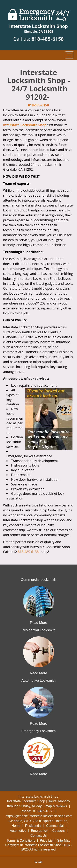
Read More (38, 623)
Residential (33, 826)
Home (16, 826)
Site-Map (64, 841)
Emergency (39, 831)
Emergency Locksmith (38, 731)
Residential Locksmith (38, 630)
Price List (47, 841)
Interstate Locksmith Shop (25, 125)
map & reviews (57, 806)
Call (38, 862)
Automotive (18, 831)
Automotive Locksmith (38, 681)
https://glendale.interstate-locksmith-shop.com (39, 816)
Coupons (59, 831)
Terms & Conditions (21, 841)
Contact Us (38, 836)
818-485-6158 (48, 39)
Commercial (55, 826)
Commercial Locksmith (39, 580)
